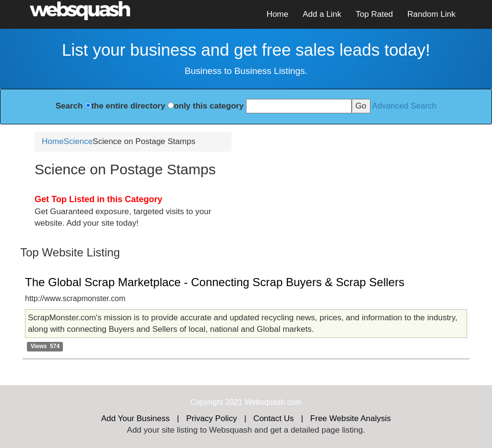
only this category (209, 106)
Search (69, 106)
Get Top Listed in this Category (98, 199)
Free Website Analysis (351, 418)
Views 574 (45, 346)
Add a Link (322, 14)
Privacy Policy (211, 418)
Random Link (431, 14)
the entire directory (128, 106)
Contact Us (273, 418)
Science (78, 141)
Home (277, 14)
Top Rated (374, 14)
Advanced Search (404, 106)
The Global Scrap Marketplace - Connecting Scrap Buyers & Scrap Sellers (215, 282)
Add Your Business (136, 418)
